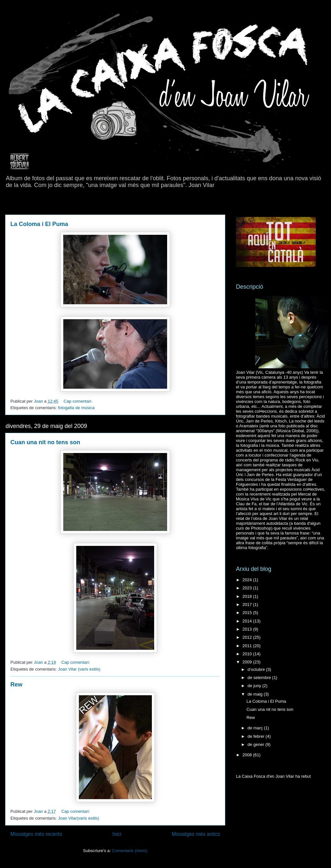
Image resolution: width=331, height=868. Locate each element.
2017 (248, 604)
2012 (248, 637)
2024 (248, 580)
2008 (248, 755)
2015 (248, 613)
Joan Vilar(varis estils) (79, 818)
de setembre (260, 678)
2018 (248, 596)
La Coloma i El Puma (39, 224)
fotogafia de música (76, 408)
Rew (16, 685)
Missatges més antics (196, 834)
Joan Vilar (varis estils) (79, 669)
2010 (248, 654)
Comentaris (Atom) (130, 851)
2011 (248, 646)
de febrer (257, 736)
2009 (248, 662)
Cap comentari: (79, 401)
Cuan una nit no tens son (45, 442)
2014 (248, 621)
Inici (117, 834)
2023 (248, 588)
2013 (248, 629)
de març (256, 728)
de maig (256, 694)
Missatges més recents (36, 834)
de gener (257, 744)
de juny (255, 686)
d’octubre (257, 669)
